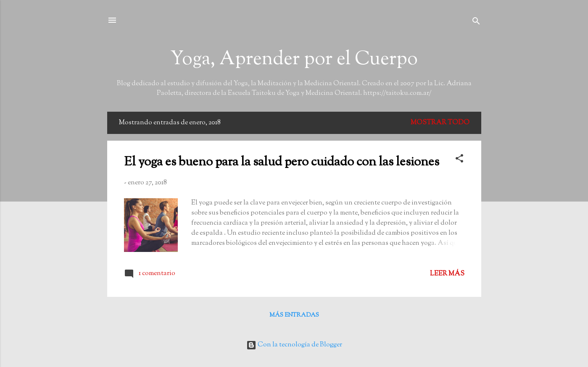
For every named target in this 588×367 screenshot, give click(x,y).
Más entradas (294, 315)
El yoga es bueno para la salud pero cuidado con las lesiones (282, 162)
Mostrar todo (440, 123)
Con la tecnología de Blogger (294, 345)
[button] (459, 160)
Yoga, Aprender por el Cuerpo (294, 60)
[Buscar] (476, 23)
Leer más (447, 274)
